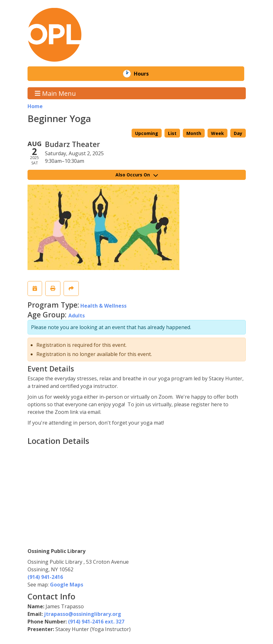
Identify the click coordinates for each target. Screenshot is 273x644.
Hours (146, 74)
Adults (77, 316)
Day (238, 133)
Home (35, 106)
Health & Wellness (103, 306)
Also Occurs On (137, 175)
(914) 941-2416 (45, 577)
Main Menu (55, 93)
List (172, 133)
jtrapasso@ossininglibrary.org (83, 614)
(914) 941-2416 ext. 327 (96, 622)
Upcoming (147, 133)
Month (194, 133)
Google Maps (67, 585)
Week (217, 133)
